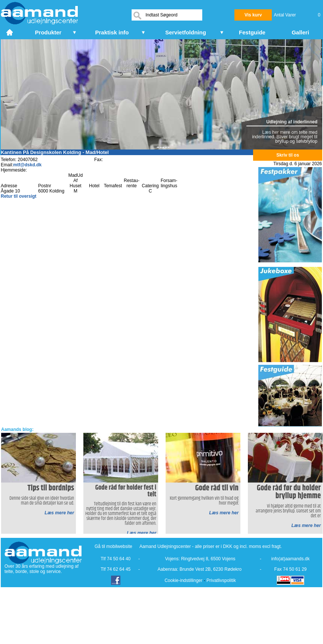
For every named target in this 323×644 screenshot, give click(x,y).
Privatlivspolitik (221, 580)
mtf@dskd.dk (27, 165)
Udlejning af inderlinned (292, 122)
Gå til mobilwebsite (113, 546)
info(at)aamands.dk (291, 559)
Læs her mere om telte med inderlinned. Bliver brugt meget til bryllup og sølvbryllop (285, 137)
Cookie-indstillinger (183, 580)
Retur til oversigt (19, 196)
